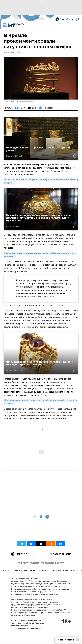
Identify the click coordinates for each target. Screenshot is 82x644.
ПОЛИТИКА (23, 563)
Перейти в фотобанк (27, 102)
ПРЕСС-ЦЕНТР (21, 571)
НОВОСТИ (7, 571)
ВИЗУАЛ (61, 563)
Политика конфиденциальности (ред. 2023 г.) (31, 592)
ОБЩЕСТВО (34, 563)
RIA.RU (74, 571)
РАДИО (33, 571)
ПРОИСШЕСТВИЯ (48, 563)
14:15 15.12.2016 (9, 53)
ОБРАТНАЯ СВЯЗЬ (60, 571)
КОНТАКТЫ (44, 571)
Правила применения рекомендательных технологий (35, 594)
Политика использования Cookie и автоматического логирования (40, 589)
